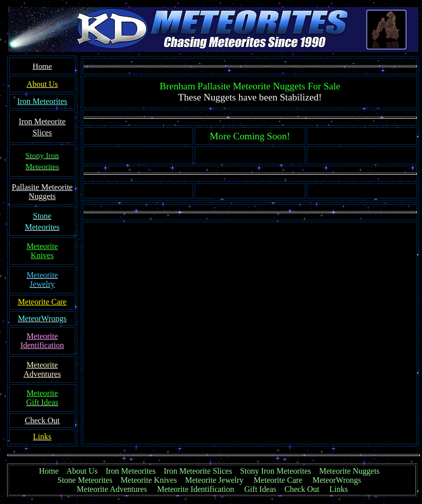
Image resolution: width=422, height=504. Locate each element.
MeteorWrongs (337, 480)
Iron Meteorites (131, 471)
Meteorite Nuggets (350, 471)
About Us (82, 471)
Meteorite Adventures (112, 489)
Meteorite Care (278, 480)
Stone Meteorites (85, 480)
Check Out (302, 489)
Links (339, 489)
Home (49, 471)
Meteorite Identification (196, 489)
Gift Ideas (260, 489)
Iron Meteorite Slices (198, 471)
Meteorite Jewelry (217, 480)
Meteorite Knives (149, 480)
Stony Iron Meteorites (279, 471)
